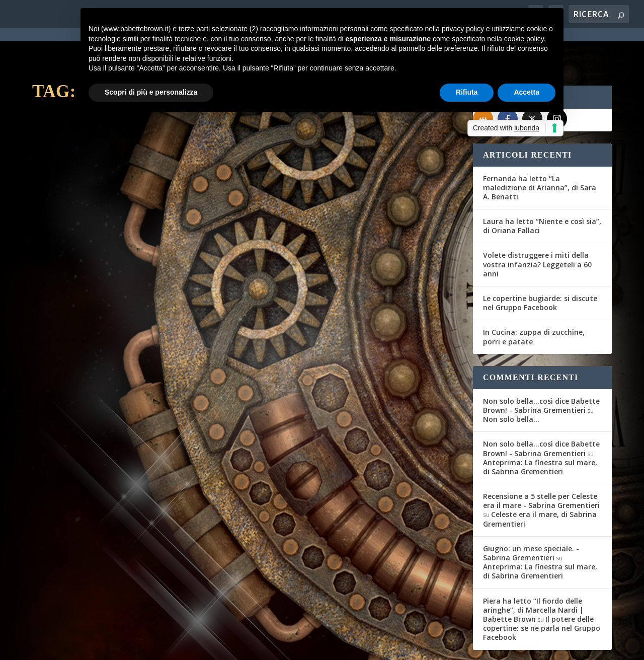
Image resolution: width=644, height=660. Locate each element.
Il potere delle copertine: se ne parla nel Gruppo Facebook (542, 591)
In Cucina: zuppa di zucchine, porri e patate (534, 300)
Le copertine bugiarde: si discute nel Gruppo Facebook (540, 266)
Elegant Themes (107, 646)
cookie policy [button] (524, 39)
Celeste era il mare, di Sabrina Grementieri (540, 482)
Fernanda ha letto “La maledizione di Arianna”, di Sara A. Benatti (540, 150)
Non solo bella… (511, 382)
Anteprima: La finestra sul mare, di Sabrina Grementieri (540, 430)
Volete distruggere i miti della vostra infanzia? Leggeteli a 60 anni (537, 227)
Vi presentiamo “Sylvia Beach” (116, 225)
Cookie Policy (311, 646)
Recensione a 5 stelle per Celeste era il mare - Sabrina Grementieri (541, 464)
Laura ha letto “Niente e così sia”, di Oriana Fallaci (542, 189)
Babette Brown (71, 241)
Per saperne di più (86, 298)
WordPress (209, 646)
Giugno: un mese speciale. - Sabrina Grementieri (531, 516)
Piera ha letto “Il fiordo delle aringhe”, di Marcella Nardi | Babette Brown (533, 573)
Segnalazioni (156, 241)
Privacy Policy (258, 646)
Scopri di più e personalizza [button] (151, 92)
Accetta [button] (527, 92)
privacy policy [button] (463, 29)
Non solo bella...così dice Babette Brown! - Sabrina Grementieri (541, 368)
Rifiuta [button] (467, 92)
